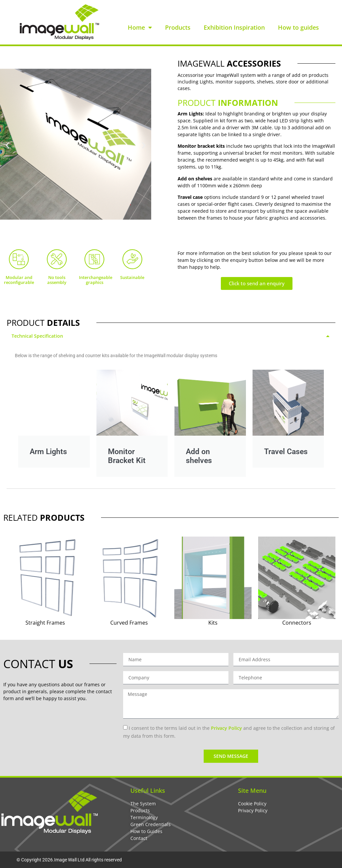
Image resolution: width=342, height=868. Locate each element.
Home (140, 27)
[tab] (171, 336)
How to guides (298, 27)
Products (178, 27)
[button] (7, 145)
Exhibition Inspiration (234, 27)
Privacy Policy (226, 728)
